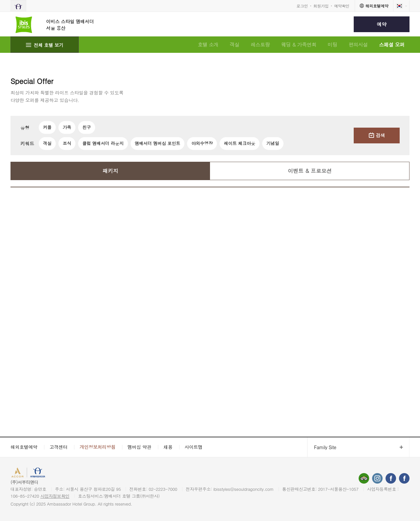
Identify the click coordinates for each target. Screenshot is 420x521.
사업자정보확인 (55, 496)
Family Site (322, 447)
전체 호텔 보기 (49, 45)
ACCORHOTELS (27, 473)
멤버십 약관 (140, 447)
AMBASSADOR (60, 473)
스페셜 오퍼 (392, 44)
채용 (168, 447)
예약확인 (342, 6)
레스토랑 (260, 44)
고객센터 (59, 447)
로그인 (302, 6)
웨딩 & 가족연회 (299, 44)
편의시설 (358, 44)
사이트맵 (194, 447)
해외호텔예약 (24, 447)
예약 (381, 24)
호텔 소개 (208, 44)
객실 (234, 44)
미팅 (333, 44)
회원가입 (321, 6)
